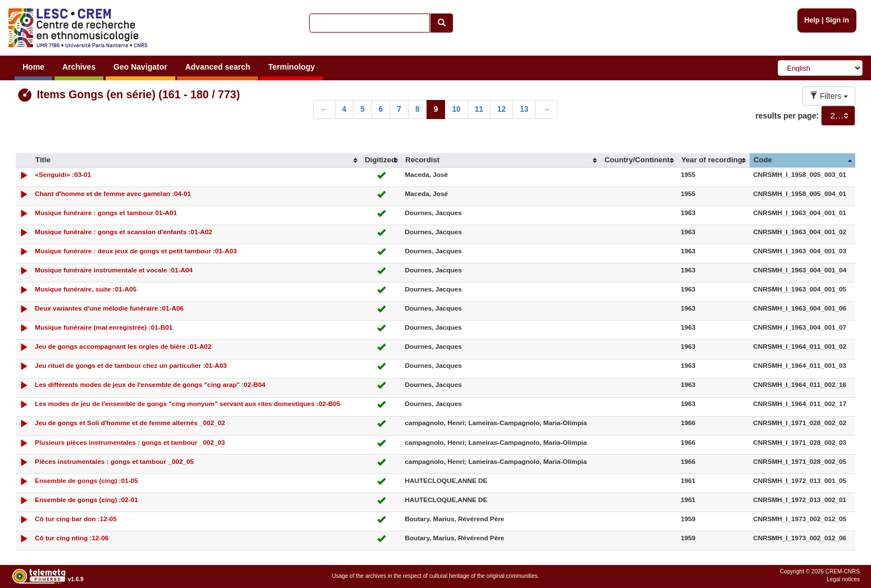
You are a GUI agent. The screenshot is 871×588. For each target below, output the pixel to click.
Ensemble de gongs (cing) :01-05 (86, 480)
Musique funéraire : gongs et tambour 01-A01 (106, 213)
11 (479, 109)
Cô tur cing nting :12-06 (72, 538)
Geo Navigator (140, 67)
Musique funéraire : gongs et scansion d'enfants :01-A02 (124, 232)
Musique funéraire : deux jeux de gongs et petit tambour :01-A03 (136, 251)
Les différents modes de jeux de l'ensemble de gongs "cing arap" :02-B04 (150, 384)
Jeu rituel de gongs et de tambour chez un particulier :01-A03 (131, 365)
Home (33, 67)
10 (456, 109)
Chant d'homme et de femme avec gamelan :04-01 (113, 193)
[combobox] (838, 116)
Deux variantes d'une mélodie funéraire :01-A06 (109, 308)
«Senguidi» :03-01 (63, 174)
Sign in (837, 20)
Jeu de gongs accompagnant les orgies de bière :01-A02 (123, 346)
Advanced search (217, 67)
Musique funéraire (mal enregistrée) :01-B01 (104, 327)
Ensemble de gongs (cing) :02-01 (86, 500)
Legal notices (843, 579)
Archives (79, 67)
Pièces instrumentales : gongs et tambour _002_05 (114, 461)
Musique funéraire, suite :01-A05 (86, 289)
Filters (829, 96)
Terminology (291, 67)
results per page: (787, 116)
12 (502, 109)
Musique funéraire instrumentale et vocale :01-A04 (114, 270)
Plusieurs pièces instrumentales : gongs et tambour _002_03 (130, 442)
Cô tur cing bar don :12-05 (76, 519)
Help (812, 20)
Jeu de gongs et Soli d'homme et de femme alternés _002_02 (130, 423)
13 (524, 109)
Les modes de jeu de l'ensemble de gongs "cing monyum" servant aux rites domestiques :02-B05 (188, 404)
